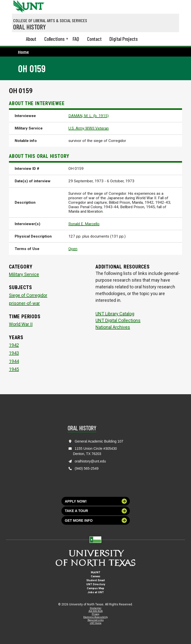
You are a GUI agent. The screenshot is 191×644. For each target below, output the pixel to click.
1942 (14, 345)
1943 (14, 353)
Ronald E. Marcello (84, 224)
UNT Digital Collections (118, 320)
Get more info (96, 520)
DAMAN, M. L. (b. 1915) (89, 116)
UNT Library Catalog (115, 314)
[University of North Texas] (18, 6)
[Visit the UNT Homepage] (37, 4)
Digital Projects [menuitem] (124, 39)
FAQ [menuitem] (76, 39)
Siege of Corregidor (28, 295)
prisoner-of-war (24, 303)
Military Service (24, 274)
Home (23, 52)
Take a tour (96, 511)
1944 (14, 361)
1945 (14, 369)
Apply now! (96, 501)
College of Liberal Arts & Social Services (50, 20)
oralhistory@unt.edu (90, 461)
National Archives (113, 327)
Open (73, 249)
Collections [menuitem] (54, 39)
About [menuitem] (31, 39)
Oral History (29, 27)
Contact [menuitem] (94, 39)
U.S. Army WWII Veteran (89, 128)
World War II (21, 324)
